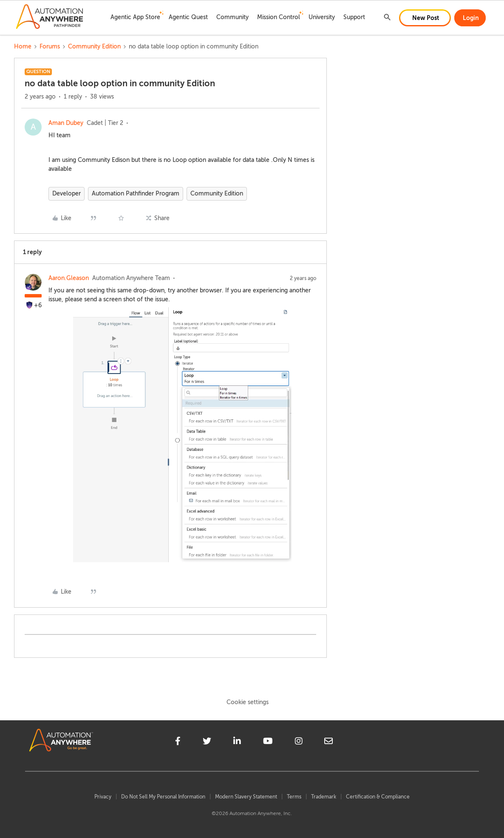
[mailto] (328, 742)
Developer (67, 194)
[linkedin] (237, 742)
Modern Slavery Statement (246, 797)
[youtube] (268, 742)
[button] (425, 18)
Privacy (103, 797)
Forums (50, 47)
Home (23, 47)
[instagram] (299, 742)
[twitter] (207, 742)
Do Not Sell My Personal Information (163, 797)
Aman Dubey (66, 123)
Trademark (324, 797)
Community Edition (94, 47)
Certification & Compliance (378, 797)
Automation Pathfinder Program (136, 194)
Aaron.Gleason (69, 278)
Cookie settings (248, 702)
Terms (294, 797)
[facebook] (178, 742)
